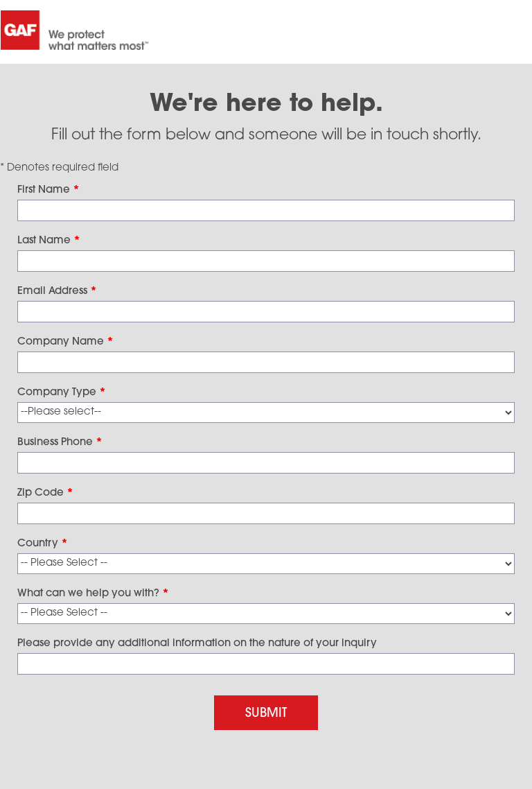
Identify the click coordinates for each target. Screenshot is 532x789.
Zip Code (45, 493)
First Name (48, 190)
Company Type (62, 393)
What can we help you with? (93, 594)
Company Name (65, 342)
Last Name (49, 241)
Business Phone (60, 443)
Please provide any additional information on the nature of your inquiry (197, 644)
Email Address (57, 292)
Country (43, 544)
